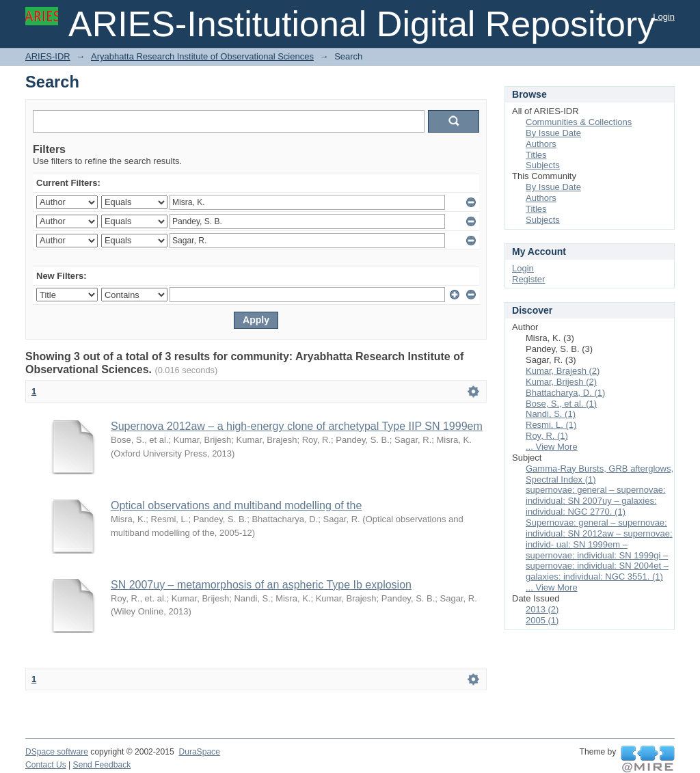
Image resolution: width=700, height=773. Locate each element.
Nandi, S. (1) (551, 414)
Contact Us (46, 765)
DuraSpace (199, 752)
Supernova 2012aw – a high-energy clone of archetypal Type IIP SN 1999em (297, 426)
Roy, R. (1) (547, 436)
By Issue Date (553, 133)
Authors (541, 144)
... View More (552, 447)
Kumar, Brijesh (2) (561, 382)
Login (664, 17)
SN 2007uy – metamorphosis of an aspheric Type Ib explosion (261, 585)
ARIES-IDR (48, 56)
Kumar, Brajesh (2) (563, 371)
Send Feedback (102, 765)
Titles (536, 155)
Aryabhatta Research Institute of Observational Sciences (202, 56)
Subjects (543, 165)
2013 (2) (542, 609)
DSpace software (57, 752)
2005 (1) (542, 620)
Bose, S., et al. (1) (561, 404)
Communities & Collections (579, 122)
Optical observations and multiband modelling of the (236, 505)
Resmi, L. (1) (551, 425)
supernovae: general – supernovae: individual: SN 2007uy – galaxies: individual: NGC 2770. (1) (596, 501)
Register (528, 279)
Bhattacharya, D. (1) (565, 393)
